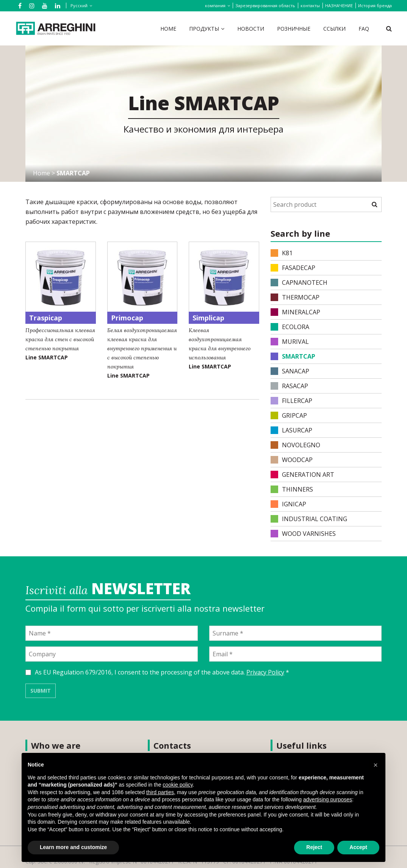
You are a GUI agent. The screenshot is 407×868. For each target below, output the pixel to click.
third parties (160, 792)
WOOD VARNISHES (303, 534)
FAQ (364, 29)
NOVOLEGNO (295, 445)
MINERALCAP (295, 312)
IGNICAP (288, 504)
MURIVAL (290, 342)
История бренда (375, 5)
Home (168, 29)
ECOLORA (290, 327)
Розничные (294, 29)
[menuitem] (80, 5)
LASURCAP (291, 430)
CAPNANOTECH (299, 283)
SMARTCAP (293, 356)
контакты (310, 5)
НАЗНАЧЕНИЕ (339, 5)
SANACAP (290, 371)
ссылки (334, 29)
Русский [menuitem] (79, 5)
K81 (282, 253)
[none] (79, 6)
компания (215, 5)
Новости (251, 29)
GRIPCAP (289, 415)
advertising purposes (328, 799)
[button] (376, 765)
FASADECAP (293, 268)
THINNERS (292, 489)
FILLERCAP (291, 401)
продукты (204, 29)
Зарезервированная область (265, 5)
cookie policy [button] (178, 785)
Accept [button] (358, 847)
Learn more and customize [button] (73, 847)
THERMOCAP (295, 297)
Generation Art (302, 475)
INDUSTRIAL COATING (309, 519)
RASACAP (289, 386)
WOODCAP (292, 460)
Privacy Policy (265, 672)
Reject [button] (314, 847)
